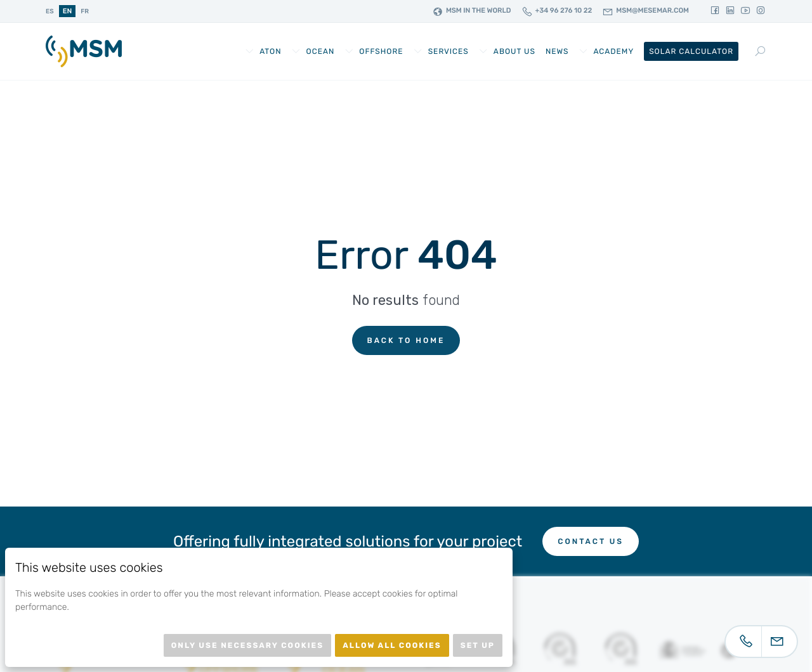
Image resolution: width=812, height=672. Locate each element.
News (557, 51)
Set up (478, 645)
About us (514, 51)
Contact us (591, 541)
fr (85, 11)
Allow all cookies (392, 645)
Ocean (321, 51)
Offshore (381, 51)
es (50, 11)
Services (449, 51)
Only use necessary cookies (247, 645)
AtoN (270, 51)
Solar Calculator (691, 51)
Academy (613, 51)
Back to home (406, 340)
